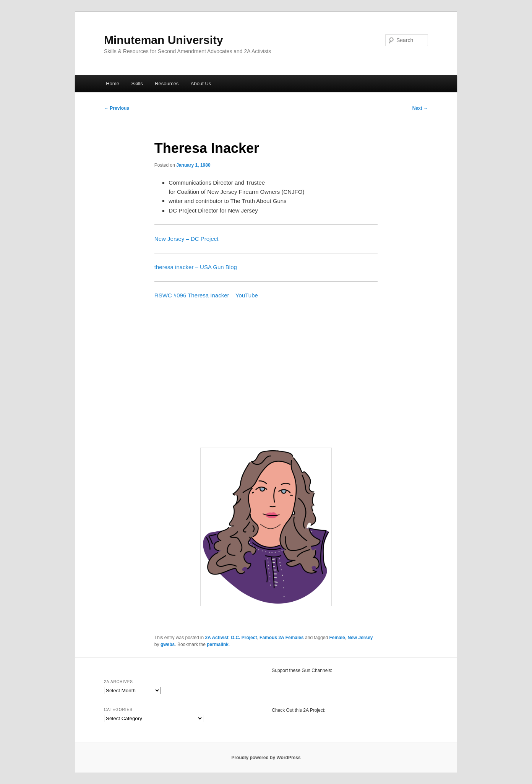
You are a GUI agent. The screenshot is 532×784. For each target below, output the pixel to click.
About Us (201, 84)
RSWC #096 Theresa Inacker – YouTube (206, 295)
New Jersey (360, 638)
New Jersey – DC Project (187, 239)
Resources (167, 84)
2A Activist (217, 638)
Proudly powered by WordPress (266, 758)
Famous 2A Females (282, 638)
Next (420, 108)
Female (337, 638)
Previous (117, 108)
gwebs (168, 644)
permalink (218, 644)
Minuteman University (164, 40)
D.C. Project (244, 638)
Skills (137, 84)
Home (113, 84)
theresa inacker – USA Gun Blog (196, 267)
